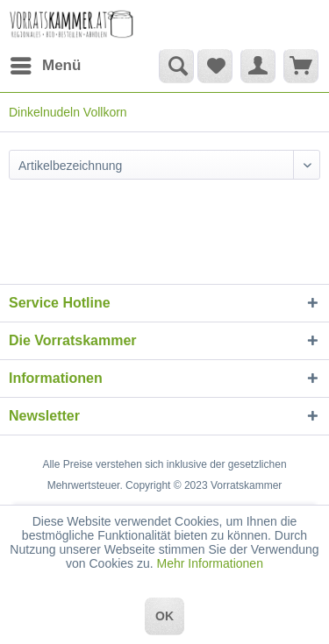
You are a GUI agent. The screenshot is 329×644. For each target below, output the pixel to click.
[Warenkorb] (301, 66)
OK (164, 616)
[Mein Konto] (258, 66)
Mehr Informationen (210, 563)
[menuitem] (45, 66)
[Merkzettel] (215, 66)
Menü (46, 63)
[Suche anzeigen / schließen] (176, 66)
